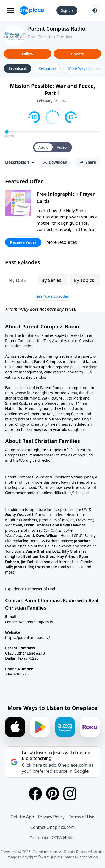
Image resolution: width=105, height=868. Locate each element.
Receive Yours (23, 242)
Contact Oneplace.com (53, 827)
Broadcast (18, 68)
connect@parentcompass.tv (29, 622)
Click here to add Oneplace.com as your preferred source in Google (58, 768)
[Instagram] (70, 794)
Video (62, 147)
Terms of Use (82, 817)
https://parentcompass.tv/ (28, 637)
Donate (78, 54)
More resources (62, 242)
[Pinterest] (53, 794)
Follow (27, 54)
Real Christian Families (50, 37)
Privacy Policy (51, 817)
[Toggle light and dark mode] (95, 10)
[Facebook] (35, 794)
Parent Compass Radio (57, 29)
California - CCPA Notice (52, 838)
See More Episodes (53, 296)
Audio (43, 147)
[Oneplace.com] (32, 10)
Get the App (22, 817)
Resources (47, 68)
